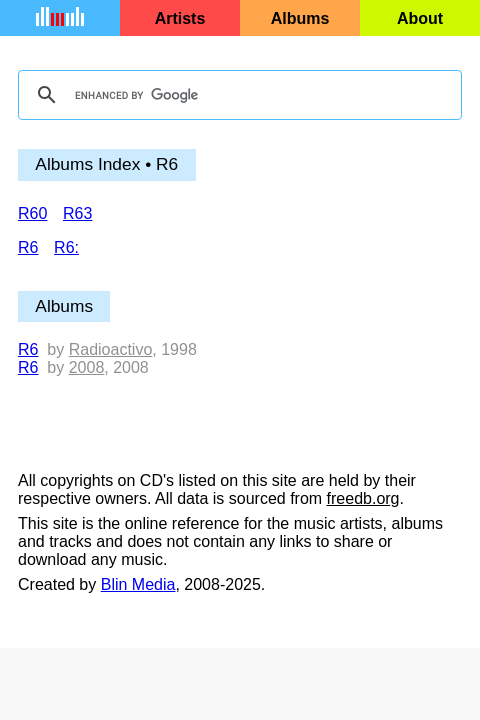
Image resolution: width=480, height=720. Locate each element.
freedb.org (363, 498)
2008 (87, 367)
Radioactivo (111, 349)
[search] (237, 95)
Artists (180, 18)
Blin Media (138, 584)
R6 (28, 349)
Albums (300, 18)
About (420, 18)
